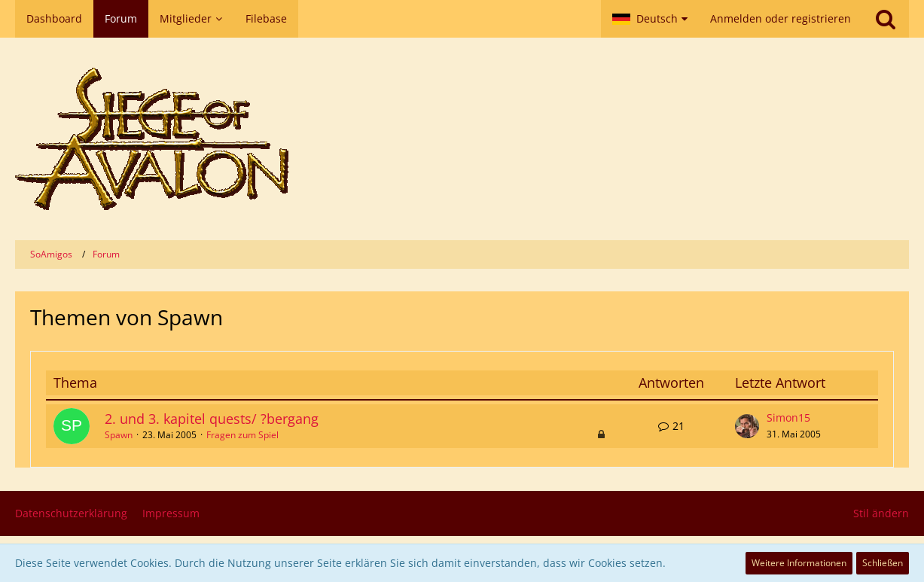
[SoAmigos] (462, 139)
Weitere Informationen (799, 563)
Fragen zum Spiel (242, 435)
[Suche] (886, 19)
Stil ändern (881, 513)
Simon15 (788, 417)
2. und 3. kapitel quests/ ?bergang (212, 419)
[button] (650, 19)
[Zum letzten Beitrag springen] (747, 426)
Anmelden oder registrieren (781, 18)
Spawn (119, 435)
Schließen (883, 563)
